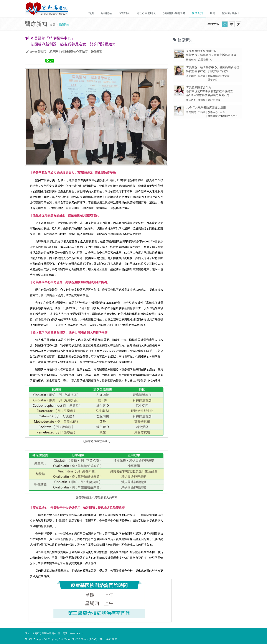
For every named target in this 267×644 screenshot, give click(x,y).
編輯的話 (106, 13)
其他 (212, 13)
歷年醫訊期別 (230, 13)
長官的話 (124, 13)
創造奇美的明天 (146, 13)
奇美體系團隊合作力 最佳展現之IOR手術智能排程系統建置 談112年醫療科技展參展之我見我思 (210, 91)
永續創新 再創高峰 (174, 13)
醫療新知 (197, 13)
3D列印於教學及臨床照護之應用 (206, 107)
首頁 (91, 13)
